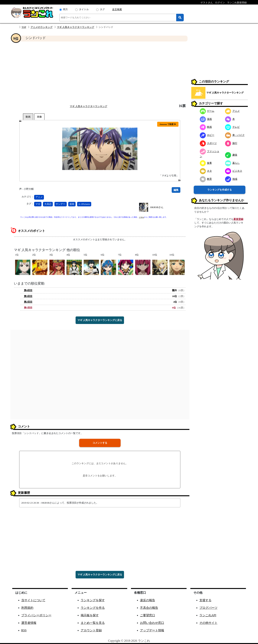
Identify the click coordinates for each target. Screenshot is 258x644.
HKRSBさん (157, 207)
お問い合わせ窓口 (152, 623)
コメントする (100, 443)
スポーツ (208, 143)
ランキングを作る (93, 608)
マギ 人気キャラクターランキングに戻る (100, 320)
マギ (38, 204)
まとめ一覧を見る (93, 623)
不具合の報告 (149, 608)
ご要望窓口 (148, 615)
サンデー (60, 204)
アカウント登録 (91, 630)
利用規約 (27, 608)
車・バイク (235, 135)
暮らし (232, 163)
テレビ (232, 127)
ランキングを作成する (220, 190)
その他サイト (208, 623)
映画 (206, 127)
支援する (205, 600)
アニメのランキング (42, 27)
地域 (231, 179)
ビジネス (234, 171)
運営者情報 (29, 623)
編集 (176, 190)
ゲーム (207, 111)
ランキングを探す (93, 600)
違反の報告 (148, 600)
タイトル (84, 9)
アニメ (39, 197)
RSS (24, 630)
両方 (65, 9)
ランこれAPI (208, 615)
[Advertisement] (100, 73)
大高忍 (48, 204)
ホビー (207, 135)
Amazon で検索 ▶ (168, 124)
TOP (24, 27)
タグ (102, 9)
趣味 (231, 155)
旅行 (231, 143)
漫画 (72, 204)
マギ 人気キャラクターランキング (76, 27)
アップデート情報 (152, 630)
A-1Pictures (84, 204)
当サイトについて (33, 600)
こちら (141, 217)
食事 (206, 163)
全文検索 (117, 9)
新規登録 (238, 219)
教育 (206, 179)
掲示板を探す (90, 615)
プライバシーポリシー (36, 615)
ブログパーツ (208, 608)
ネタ (206, 171)
